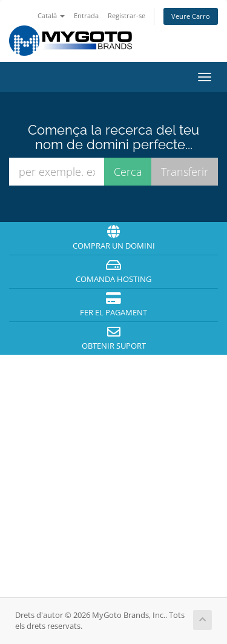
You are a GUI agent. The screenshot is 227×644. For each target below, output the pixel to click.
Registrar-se (127, 15)
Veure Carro (191, 16)
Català (51, 15)
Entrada (86, 15)
